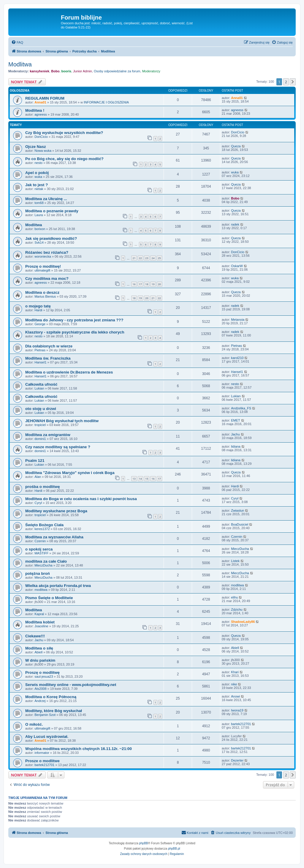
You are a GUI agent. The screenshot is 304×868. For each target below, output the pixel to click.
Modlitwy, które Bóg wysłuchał (54, 711)
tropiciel (40, 425)
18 (147, 284)
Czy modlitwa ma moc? (47, 279)
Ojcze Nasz (36, 147)
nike (234, 684)
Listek (235, 561)
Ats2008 (40, 689)
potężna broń (38, 573)
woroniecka (43, 256)
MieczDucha (240, 549)
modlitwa (41, 590)
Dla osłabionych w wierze (49, 346)
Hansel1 (40, 362)
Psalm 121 (35, 461)
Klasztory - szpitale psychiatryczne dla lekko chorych (75, 332)
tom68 (39, 203)
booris (66, 71)
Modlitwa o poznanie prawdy (52, 211)
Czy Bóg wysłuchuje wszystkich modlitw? (64, 133)
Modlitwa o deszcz (42, 292)
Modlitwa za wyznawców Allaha (54, 537)
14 (140, 479)
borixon (40, 229)
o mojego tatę (38, 306)
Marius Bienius (45, 296)
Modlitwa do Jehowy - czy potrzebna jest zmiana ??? (74, 320)
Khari (235, 672)
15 (147, 479)
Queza (236, 146)
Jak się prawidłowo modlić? (51, 238)
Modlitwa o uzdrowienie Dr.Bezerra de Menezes (69, 372)
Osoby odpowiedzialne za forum (117, 71)
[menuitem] (17, 42)
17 (140, 284)
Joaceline (41, 626)
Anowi (235, 696)
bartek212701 (241, 724)
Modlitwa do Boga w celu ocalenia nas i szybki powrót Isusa (81, 499)
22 (140, 258)
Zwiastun (237, 510)
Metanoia (238, 320)
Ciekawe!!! (35, 636)
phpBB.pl (174, 849)
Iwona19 (237, 710)
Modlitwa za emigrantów (48, 435)
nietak (39, 189)
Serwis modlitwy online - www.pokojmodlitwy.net (71, 685)
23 (147, 258)
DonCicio (41, 137)
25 (159, 258)
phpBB (144, 843)
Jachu (235, 434)
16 (134, 284)
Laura (39, 215)
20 (159, 284)
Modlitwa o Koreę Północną (51, 697)
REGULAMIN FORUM (45, 98)
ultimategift (42, 270)
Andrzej (40, 701)
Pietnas (40, 350)
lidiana (236, 446)
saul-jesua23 (44, 676)
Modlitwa (20, 64)
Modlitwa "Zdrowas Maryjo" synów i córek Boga (70, 473)
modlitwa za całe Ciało (46, 561)
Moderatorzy (151, 71)
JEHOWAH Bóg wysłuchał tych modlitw (62, 421)
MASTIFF (41, 553)
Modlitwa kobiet (40, 622)
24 (153, 258)
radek (235, 224)
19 (153, 284)
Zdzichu (237, 609)
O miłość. (34, 724)
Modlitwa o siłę (39, 648)
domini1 (40, 439)
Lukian (39, 388)
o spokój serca (39, 549)
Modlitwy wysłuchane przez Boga (56, 511)
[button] (293, 82)
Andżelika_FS (241, 408)
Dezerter (237, 760)
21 (134, 258)
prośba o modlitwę (43, 487)
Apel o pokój (37, 173)
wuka (38, 177)
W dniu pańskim (40, 660)
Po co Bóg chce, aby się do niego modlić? (64, 159)
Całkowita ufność (41, 384)
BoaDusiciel (240, 524)
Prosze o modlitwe (42, 761)
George (40, 324)
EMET (236, 420)
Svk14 (39, 242)
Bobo (55, 71)
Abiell (38, 652)
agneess (41, 114)
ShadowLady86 (243, 622)
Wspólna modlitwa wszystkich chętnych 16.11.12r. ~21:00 (79, 749)
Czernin (40, 541)
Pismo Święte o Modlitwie (49, 598)
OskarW (237, 266)
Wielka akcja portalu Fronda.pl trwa (58, 586)
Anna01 (40, 102)
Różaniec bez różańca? (47, 252)
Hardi (38, 310)
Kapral (39, 614)
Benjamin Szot (45, 715)
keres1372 (42, 529)
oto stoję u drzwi (41, 409)
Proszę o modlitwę (42, 672)
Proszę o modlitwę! (43, 266)
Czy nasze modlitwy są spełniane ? (58, 447)
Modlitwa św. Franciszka (48, 358)
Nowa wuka (43, 151)
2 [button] (286, 82)
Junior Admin (83, 71)
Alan (38, 477)
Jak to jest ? (37, 185)
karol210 (237, 358)
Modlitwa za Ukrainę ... (46, 199)
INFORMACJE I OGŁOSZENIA (106, 102)
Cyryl (38, 503)
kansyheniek (39, 71)
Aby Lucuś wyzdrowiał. (47, 737)
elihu (234, 597)
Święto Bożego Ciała (44, 525)
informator (42, 753)
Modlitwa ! (35, 110)
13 (134, 479)
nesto (38, 163)
